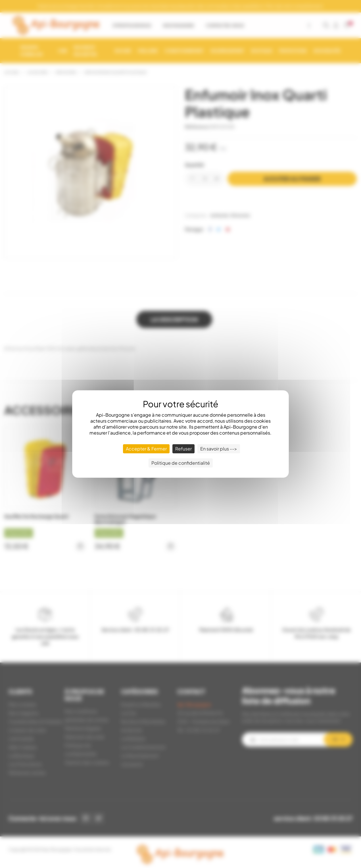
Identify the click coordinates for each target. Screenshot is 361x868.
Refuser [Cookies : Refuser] (183, 449)
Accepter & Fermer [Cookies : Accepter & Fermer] (146, 449)
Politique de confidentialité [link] (181, 463)
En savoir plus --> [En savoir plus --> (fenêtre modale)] (219, 449)
